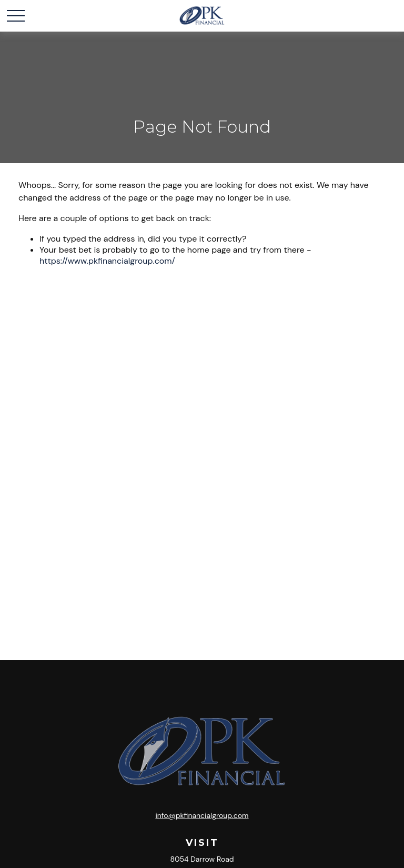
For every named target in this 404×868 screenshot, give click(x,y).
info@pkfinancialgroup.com (202, 815)
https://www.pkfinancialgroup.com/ (107, 261)
